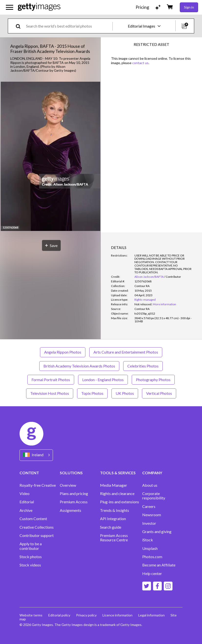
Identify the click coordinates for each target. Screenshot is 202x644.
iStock (148, 540)
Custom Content (33, 519)
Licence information (117, 615)
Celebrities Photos (143, 366)
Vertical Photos (159, 393)
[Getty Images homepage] (39, 7)
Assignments (71, 510)
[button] (50, 157)
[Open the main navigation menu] (10, 7)
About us (150, 485)
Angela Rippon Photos (63, 352)
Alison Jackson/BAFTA (149, 277)
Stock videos (30, 565)
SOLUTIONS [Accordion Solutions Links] (71, 473)
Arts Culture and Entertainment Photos (126, 352)
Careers (149, 506)
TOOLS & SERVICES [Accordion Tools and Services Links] (118, 473)
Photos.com (152, 557)
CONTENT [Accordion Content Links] (29, 473)
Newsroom (152, 515)
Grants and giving (157, 532)
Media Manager (114, 485)
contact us (140, 63)
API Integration (113, 519)
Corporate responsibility (154, 496)
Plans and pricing (74, 494)
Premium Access (74, 502)
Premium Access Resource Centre (114, 538)
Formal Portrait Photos (51, 380)
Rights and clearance (117, 494)
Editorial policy (59, 615)
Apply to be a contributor (31, 546)
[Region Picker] (36, 455)
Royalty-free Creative (38, 485)
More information (164, 304)
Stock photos (31, 557)
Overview (68, 485)
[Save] (51, 245)
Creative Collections (37, 527)
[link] (143, 304)
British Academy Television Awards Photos (79, 366)
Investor (149, 523)
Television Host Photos (50, 393)
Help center (152, 574)
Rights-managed (145, 300)
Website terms (31, 615)
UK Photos (125, 393)
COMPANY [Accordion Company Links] (152, 473)
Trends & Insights (115, 510)
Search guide (111, 527)
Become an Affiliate (159, 565)
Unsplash (150, 548)
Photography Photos (153, 380)
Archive (26, 510)
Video (25, 494)
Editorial (27, 502)
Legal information (151, 615)
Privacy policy (86, 615)
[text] (68, 26)
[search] (20, 26)
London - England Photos (103, 380)
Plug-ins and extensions (120, 502)
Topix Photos (92, 393)
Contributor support (37, 535)
